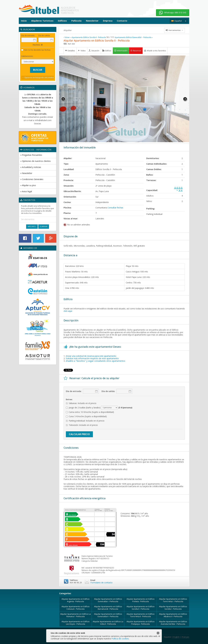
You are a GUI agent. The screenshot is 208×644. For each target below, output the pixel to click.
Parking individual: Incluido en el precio (85, 421)
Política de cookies (120, 639)
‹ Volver (67, 37)
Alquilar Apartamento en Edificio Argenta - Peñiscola (76, 600)
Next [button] (185, 99)
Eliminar (44, 226)
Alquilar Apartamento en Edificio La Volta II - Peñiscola (108, 623)
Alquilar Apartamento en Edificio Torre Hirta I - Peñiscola (173, 600)
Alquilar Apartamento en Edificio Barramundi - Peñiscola (108, 608)
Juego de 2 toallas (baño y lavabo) (99, 408)
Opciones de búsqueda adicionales (39, 78)
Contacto (122, 21)
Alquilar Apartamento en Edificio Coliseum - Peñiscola (76, 608)
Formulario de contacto (101, 583)
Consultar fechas (115, 208)
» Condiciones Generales (32, 179)
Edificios (62, 21)
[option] (124, 99)
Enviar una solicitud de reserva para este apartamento (91, 356)
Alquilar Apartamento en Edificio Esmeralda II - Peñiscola (108, 615)
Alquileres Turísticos (42, 21)
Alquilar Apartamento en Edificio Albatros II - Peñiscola (173, 615)
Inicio (24, 21)
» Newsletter (26, 173)
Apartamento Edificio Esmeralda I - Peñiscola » (134, 37)
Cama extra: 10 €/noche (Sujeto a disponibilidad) (90, 412)
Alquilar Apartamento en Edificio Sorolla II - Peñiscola (141, 608)
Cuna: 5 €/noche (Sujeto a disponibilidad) (86, 416)
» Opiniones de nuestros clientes (36, 161)
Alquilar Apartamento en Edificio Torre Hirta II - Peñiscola (141, 615)
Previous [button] (63, 99)
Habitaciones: (27, 56)
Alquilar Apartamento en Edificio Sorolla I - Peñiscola (173, 608)
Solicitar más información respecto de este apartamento (92, 358)
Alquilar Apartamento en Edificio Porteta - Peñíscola (141, 600)
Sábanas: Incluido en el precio (81, 403)
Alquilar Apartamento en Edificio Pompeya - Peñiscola (141, 623)
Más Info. (32, 226)
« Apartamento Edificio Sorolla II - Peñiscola (88, 37)
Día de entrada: (74, 391)
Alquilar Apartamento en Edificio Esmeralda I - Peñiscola (108, 600)
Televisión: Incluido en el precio (82, 425)
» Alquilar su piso (28, 185)
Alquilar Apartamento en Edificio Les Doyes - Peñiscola (76, 623)
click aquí (68, 311)
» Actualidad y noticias (31, 167)
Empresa (108, 21)
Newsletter (92, 21)
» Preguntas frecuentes (31, 155)
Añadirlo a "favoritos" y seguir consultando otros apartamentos (95, 361)
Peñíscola (76, 21)
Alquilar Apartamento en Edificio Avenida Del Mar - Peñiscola (173, 623)
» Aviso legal (26, 191)
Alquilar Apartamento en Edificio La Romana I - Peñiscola (75, 615)
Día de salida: (108, 391)
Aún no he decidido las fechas (36, 50)
